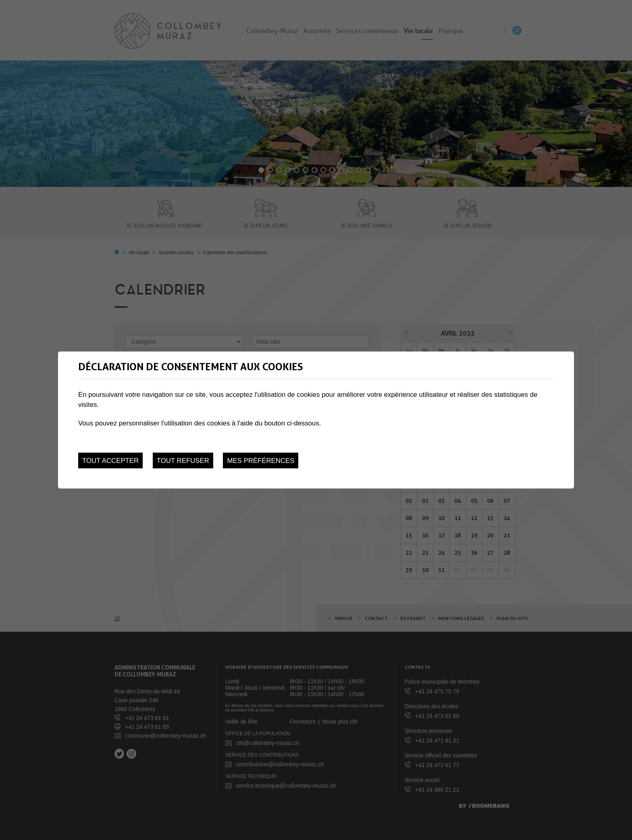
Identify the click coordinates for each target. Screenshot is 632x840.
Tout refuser (183, 461)
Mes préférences (261, 461)
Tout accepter (110, 461)
